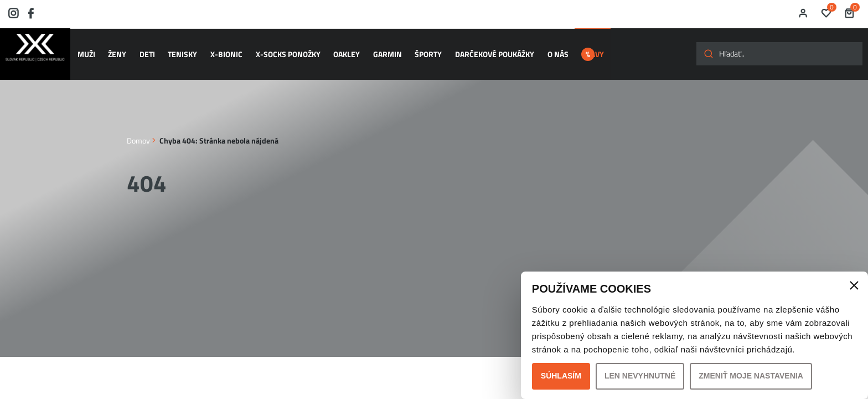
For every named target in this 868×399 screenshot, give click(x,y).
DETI (147, 49)
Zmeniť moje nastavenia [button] (751, 376)
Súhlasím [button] (561, 376)
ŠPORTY (417, 49)
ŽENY (119, 49)
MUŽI (90, 49)
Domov (138, 129)
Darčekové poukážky (481, 49)
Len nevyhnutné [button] (640, 376)
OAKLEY (339, 49)
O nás (542, 49)
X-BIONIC (223, 49)
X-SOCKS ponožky (282, 49)
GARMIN (378, 49)
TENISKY (181, 49)
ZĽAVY (592, 49)
